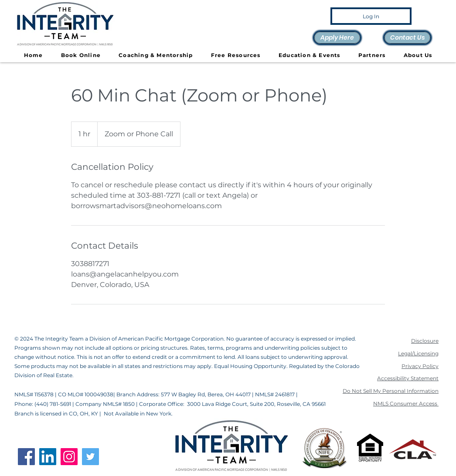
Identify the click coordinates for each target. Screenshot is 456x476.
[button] (236, 56)
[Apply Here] (337, 38)
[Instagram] (69, 457)
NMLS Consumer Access (406, 403)
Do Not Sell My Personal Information (391, 391)
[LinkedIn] (48, 457)
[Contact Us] (407, 38)
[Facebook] (26, 457)
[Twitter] (90, 457)
